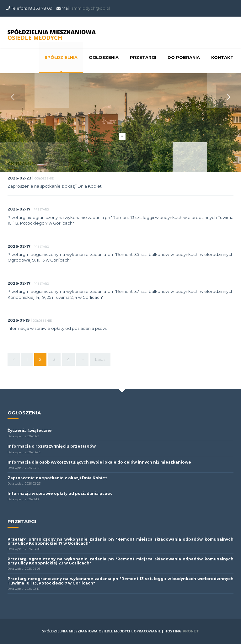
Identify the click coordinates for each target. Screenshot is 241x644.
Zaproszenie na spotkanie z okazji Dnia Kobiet (55, 186)
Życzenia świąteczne (30, 431)
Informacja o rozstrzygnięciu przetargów (52, 446)
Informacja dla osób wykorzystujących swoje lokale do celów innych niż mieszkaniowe (99, 462)
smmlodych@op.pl (91, 8)
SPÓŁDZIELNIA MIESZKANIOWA (52, 35)
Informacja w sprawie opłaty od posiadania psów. (57, 328)
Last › (100, 359)
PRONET (191, 631)
